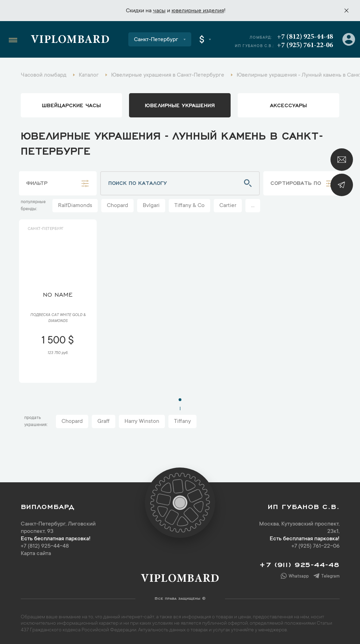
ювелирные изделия (198, 11)
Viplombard (70, 40)
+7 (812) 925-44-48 (305, 37)
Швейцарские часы (71, 105)
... (253, 206)
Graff (104, 421)
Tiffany (182, 421)
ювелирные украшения (180, 105)
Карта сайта (36, 554)
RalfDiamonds (75, 206)
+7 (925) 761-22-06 (305, 45)
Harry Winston (142, 421)
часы (159, 11)
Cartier (228, 206)
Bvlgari (151, 206)
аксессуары (288, 105)
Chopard (117, 206)
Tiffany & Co (189, 206)
